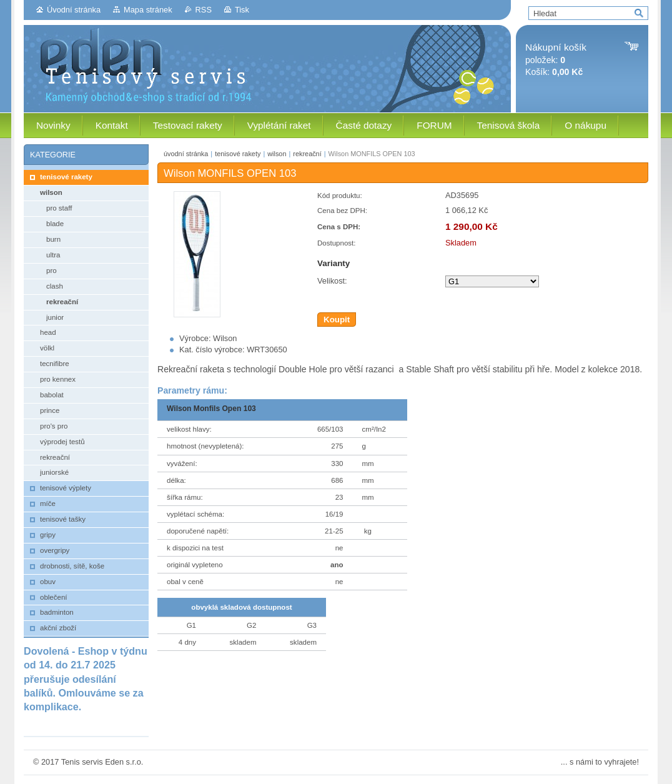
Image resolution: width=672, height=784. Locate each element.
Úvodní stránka (74, 10)
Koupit (337, 320)
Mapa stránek (148, 10)
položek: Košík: (556, 60)
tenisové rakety (238, 154)
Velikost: (332, 281)
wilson (277, 154)
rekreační (307, 154)
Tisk (242, 10)
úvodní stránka (186, 154)
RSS (204, 10)
